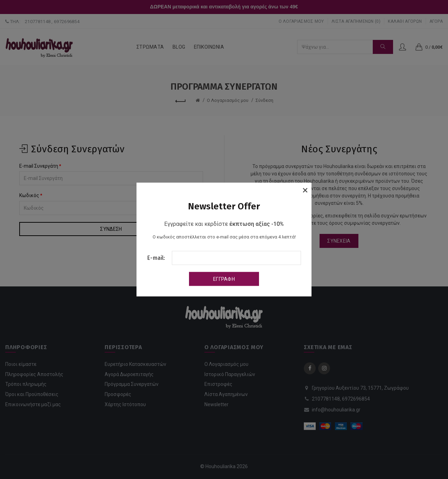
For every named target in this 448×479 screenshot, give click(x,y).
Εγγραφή (224, 279)
